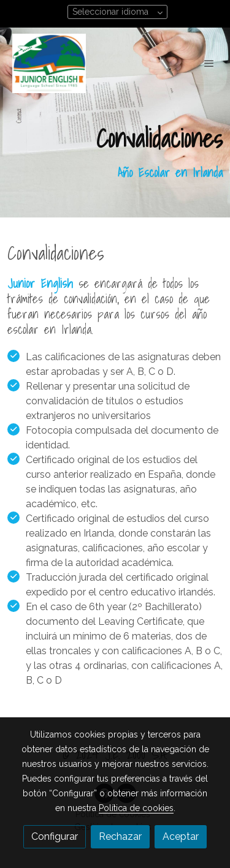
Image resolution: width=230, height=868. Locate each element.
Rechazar (120, 836)
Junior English (40, 284)
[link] (49, 63)
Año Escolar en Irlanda (170, 173)
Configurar (55, 836)
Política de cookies (136, 808)
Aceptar (181, 836)
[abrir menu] (209, 63)
